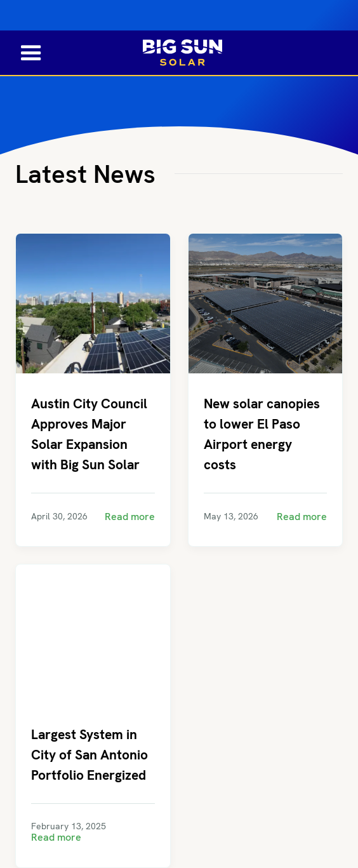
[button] (23, 52)
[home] (179, 53)
